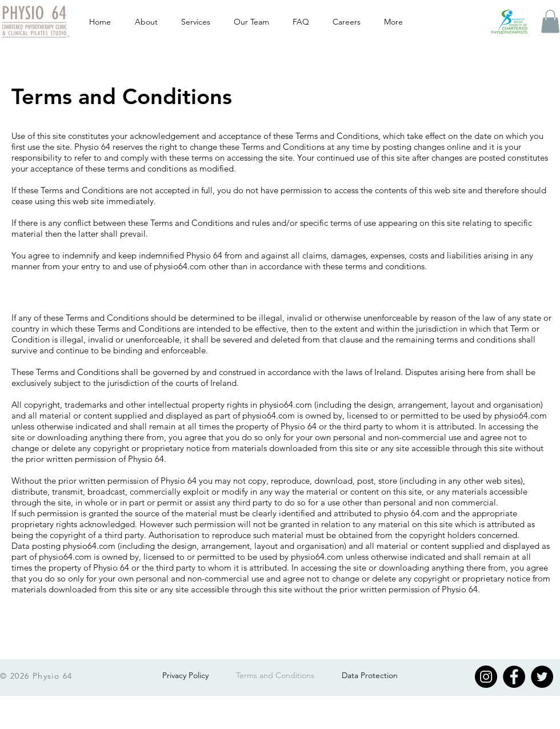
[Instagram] (486, 677)
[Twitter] (542, 677)
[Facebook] (514, 677)
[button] (550, 21)
